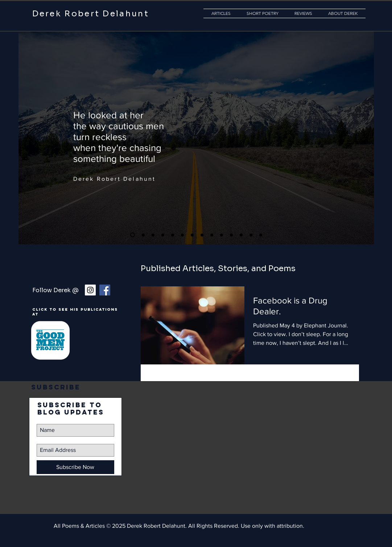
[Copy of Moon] (182, 235)
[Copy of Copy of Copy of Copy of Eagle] (212, 235)
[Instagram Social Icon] (90, 290)
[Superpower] (143, 235)
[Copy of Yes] (173, 235)
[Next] (362, 136)
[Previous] (30, 136)
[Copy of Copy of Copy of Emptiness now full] (251, 235)
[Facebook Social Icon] (105, 290)
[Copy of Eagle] (163, 235)
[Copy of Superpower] (202, 235)
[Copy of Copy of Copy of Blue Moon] (222, 235)
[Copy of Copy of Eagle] (133, 235)
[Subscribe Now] (75, 467)
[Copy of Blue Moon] (261, 235)
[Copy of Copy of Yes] (153, 235)
